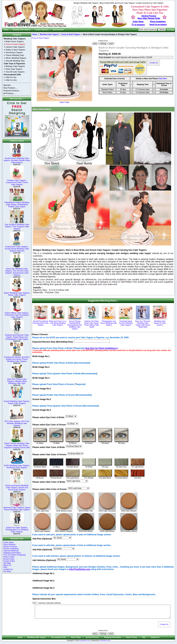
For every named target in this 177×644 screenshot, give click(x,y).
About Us (7, 565)
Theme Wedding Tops (15, 55)
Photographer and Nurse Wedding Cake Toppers (109, 323)
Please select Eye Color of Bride (48, 417)
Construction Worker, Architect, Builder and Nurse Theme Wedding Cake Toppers (17, 358)
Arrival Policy (9, 559)
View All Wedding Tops (15, 61)
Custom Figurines (42, 30)
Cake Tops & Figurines (14, 64)
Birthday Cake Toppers (15, 66)
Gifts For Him (11, 80)
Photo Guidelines (158, 22)
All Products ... (9, 93)
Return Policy (9, 557)
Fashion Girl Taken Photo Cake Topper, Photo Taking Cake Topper (92, 324)
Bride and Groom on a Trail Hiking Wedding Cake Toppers (58, 323)
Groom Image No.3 (42, 410)
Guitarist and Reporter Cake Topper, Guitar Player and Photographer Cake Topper (17, 336)
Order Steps (138, 22)
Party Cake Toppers (14, 69)
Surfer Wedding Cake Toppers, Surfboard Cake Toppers (17, 466)
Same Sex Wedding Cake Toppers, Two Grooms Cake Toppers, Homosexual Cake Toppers (17, 271)
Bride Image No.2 (41, 367)
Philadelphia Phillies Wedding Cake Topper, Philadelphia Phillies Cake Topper (17, 204)
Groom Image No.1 (42, 389)
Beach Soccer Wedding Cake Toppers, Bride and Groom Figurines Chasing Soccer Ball (17, 445)
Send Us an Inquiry (158, 25)
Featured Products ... (12, 91)
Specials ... (8, 85)
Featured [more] (17, 141)
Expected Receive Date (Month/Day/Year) (53, 342)
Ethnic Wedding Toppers (16, 58)
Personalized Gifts (12, 75)
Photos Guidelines (11, 549)
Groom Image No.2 (42, 399)
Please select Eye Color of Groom (49, 425)
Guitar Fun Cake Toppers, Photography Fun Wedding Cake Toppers (17, 529)
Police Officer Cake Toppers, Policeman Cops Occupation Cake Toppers (17, 314)
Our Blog (7, 571)
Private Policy (9, 561)
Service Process (10, 547)
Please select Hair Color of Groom (49, 455)
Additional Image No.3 (43, 588)
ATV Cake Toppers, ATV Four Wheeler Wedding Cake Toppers (17, 422)
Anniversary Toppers (14, 52)
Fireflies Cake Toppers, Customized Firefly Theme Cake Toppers (17, 182)
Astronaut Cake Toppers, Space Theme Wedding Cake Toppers (17, 508)
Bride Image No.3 (41, 378)
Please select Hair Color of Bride (49, 447)
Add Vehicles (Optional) (44, 560)
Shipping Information (12, 553)
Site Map (171, 30)
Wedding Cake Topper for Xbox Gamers (160, 323)
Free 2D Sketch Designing (14, 555)
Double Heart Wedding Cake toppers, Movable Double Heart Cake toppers (17, 159)
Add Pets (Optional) (42, 539)
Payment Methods (11, 551)
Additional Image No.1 (43, 574)
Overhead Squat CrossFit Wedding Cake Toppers (126, 323)
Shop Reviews (58, 30)
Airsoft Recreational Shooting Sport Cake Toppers (41, 323)
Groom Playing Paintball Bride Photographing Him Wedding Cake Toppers (75, 325)
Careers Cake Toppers (15, 47)
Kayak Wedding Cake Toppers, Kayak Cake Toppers (17, 401)
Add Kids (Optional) (42, 550)
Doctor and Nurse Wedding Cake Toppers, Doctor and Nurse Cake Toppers (17, 487)
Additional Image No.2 (43, 581)
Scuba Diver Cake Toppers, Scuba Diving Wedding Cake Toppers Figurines (17, 248)
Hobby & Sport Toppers (15, 50)
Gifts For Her (11, 77)
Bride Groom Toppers (15, 41)
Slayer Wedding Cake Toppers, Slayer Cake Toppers (17, 293)
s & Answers (138, 25)
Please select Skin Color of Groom (50, 489)
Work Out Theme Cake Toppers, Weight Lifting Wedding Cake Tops (17, 380)
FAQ (5, 567)
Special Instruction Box (44, 599)
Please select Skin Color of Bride (49, 482)
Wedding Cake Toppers (22, 30)
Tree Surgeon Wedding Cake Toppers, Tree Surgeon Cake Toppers (17, 226)
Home (6, 30)
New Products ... (10, 88)
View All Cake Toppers (15, 72)
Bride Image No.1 (41, 356)
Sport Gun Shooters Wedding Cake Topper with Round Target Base (143, 324)
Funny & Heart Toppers (71, 34)
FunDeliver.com (85, 643)
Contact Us (8, 569)
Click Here (163, 79)
